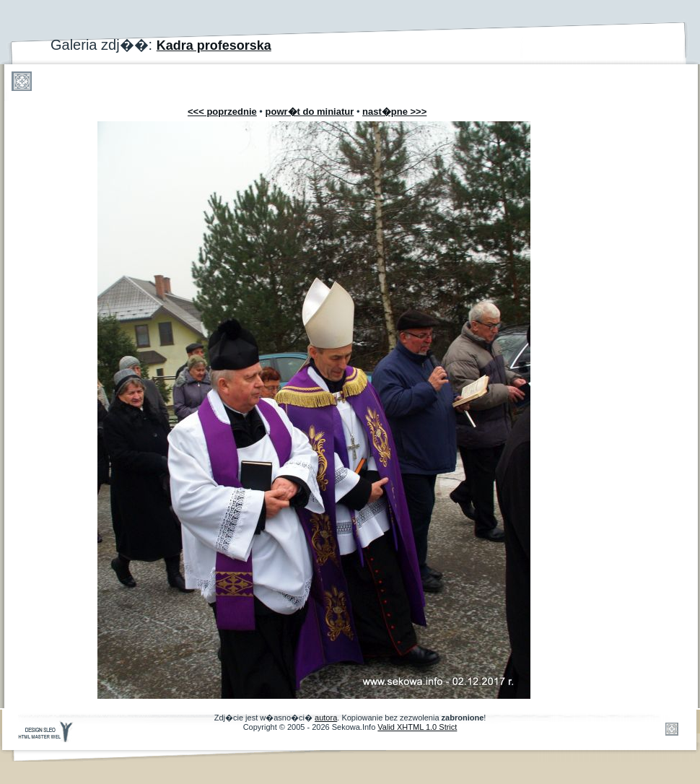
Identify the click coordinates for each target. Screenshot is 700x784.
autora (326, 718)
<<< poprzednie (222, 112)
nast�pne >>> (394, 112)
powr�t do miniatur (310, 112)
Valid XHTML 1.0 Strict (417, 727)
